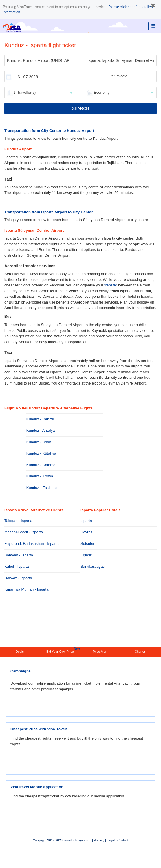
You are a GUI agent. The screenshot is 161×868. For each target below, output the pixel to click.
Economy (102, 92)
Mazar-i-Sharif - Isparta (24, 532)
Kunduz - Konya (40, 476)
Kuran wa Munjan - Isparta (26, 589)
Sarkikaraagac (93, 566)
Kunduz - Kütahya (41, 453)
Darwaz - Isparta (18, 578)
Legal (111, 840)
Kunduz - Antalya (41, 430)
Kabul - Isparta (17, 566)
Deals (20, 652)
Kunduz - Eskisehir (42, 488)
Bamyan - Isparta (19, 555)
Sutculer (87, 544)
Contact (123, 840)
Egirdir (86, 555)
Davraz (86, 532)
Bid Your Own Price (63, 650)
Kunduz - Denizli (40, 419)
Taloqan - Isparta (18, 521)
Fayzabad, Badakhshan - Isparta (32, 544)
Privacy (99, 840)
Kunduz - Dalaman (42, 465)
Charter (140, 652)
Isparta (86, 521)
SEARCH (80, 108)
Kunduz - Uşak (39, 442)
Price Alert (100, 652)
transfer (111, 285)
